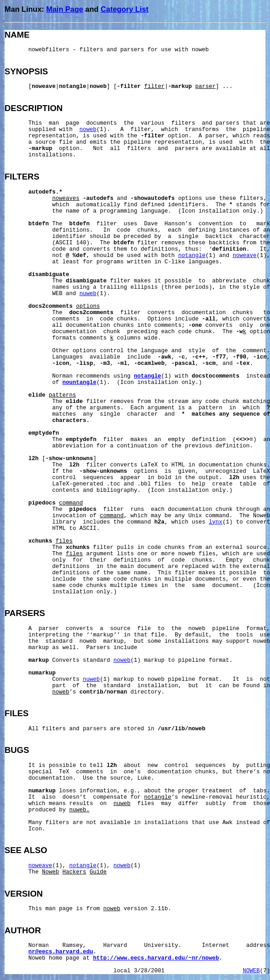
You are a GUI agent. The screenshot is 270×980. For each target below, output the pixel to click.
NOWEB (251, 971)
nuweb (88, 294)
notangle (192, 256)
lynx (216, 522)
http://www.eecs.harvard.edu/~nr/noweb (156, 958)
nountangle (80, 383)
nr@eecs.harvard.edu (61, 952)
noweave (245, 256)
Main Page (65, 9)
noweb (88, 130)
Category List (125, 9)
